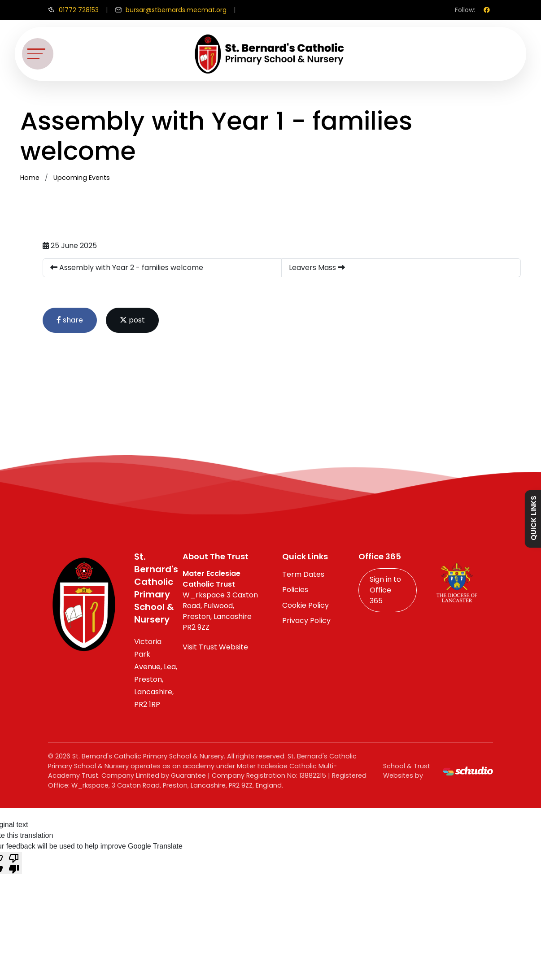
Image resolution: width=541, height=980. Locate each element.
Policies (295, 590)
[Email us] (171, 10)
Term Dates (303, 574)
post (132, 320)
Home (30, 178)
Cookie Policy (305, 605)
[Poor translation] (14, 863)
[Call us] (73, 10)
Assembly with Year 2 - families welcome (127, 268)
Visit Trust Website (215, 647)
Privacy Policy (306, 621)
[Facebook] (487, 10)
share (70, 320)
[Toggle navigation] (38, 54)
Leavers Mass (317, 268)
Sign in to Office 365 (385, 590)
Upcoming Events (82, 178)
